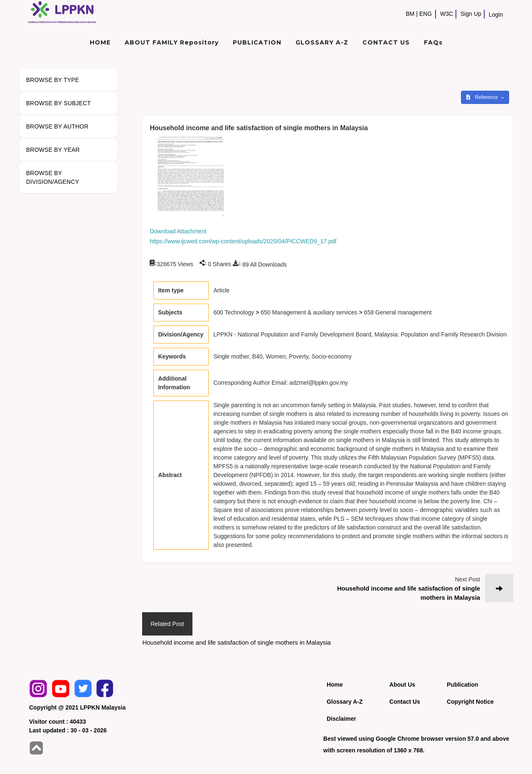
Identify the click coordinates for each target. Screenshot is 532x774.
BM (410, 14)
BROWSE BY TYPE (53, 80)
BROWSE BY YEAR (53, 150)
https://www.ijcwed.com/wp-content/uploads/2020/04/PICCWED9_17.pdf (243, 241)
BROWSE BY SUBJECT (59, 103)
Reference (483, 97)
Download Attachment (178, 231)
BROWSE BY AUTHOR (57, 126)
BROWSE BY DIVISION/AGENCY (53, 177)
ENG (426, 14)
